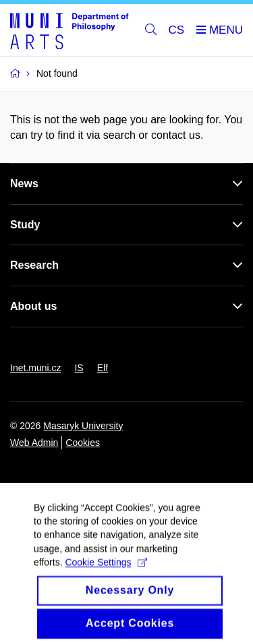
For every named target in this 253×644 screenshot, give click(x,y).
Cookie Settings (106, 573)
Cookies (83, 443)
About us (33, 306)
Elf (103, 368)
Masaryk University (83, 426)
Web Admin (34, 443)
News (24, 184)
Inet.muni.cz (35, 368)
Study (25, 225)
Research (34, 265)
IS (79, 368)
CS (177, 30)
